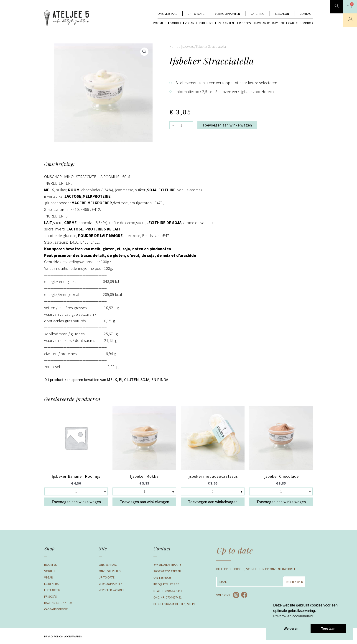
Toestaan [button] (328, 629)
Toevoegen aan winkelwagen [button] (76, 502)
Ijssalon (282, 14)
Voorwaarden (73, 636)
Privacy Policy (53, 636)
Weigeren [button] (291, 629)
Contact (306, 14)
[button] (144, 52)
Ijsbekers (206, 23)
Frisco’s (244, 23)
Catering (258, 14)
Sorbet (176, 23)
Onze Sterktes (110, 571)
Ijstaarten (225, 23)
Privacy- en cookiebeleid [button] (293, 616)
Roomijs (160, 23)
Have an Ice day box (270, 23)
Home (174, 46)
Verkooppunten (228, 14)
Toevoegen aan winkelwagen (227, 125)
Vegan (190, 23)
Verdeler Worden (112, 590)
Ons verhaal (167, 14)
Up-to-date (196, 14)
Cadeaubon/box (301, 23)
